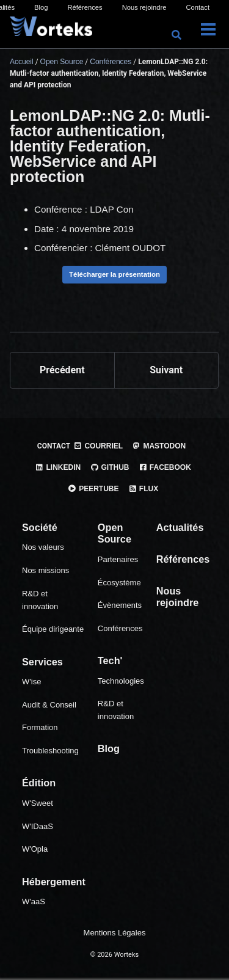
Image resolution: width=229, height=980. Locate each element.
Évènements (120, 605)
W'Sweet (38, 803)
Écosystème (119, 583)
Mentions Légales (115, 933)
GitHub (109, 467)
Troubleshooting (50, 751)
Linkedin (58, 467)
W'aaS (34, 901)
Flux (144, 489)
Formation (40, 727)
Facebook (165, 467)
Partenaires (118, 559)
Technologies (121, 681)
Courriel (98, 446)
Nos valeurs (43, 547)
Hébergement (54, 882)
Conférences (120, 628)
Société (40, 527)
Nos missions (45, 570)
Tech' (110, 660)
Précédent (62, 370)
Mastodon (159, 446)
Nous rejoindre (144, 7)
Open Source (114, 533)
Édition (39, 783)
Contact (198, 7)
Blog (41, 7)
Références (85, 7)
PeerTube (93, 489)
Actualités (180, 527)
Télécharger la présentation (114, 274)
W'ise (31, 682)
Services (42, 662)
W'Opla (35, 849)
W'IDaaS (38, 826)
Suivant (166, 370)
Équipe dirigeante (53, 629)
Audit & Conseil (49, 705)
